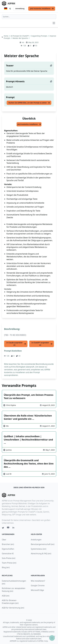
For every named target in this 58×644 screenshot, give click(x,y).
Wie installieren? (38, 581)
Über (4, 540)
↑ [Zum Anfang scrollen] (52, 638)
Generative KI (8, 554)
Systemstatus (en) (39, 549)
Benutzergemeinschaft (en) (43, 544)
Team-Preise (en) (9, 563)
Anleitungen (36, 540)
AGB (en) (6, 596)
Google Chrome (38, 585)
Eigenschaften (8, 549)
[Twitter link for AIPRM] (3, 528)
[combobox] (29, 17)
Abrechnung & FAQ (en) (41, 554)
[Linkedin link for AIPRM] (14, 528)
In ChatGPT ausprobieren (42, 344)
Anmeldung (20, 9)
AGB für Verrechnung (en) (13, 608)
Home (6, 36)
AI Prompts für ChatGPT (20, 36)
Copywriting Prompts (39, 36)
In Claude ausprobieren (16, 344)
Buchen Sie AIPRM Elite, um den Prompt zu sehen (29, 103)
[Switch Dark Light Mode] (10, 9)
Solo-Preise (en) (9, 558)
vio (23, 42)
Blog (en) (6, 567)
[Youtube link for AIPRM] (8, 528)
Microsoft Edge (37, 590)
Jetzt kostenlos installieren (42, 9)
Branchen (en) (8, 544)
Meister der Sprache (20, 38)
